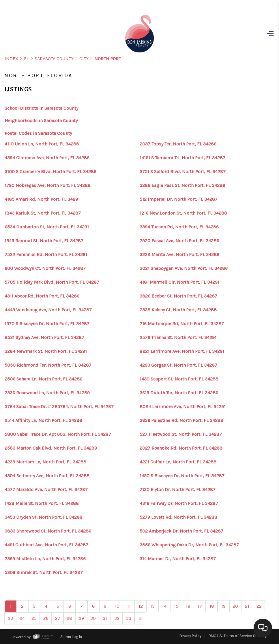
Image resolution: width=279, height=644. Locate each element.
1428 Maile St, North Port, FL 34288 (42, 503)
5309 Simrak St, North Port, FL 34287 (44, 573)
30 (93, 618)
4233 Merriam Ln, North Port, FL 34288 (45, 462)
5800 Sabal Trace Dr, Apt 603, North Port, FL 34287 (58, 434)
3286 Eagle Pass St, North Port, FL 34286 (182, 185)
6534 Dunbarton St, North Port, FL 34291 (47, 227)
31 (105, 618)
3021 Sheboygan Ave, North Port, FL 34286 (184, 268)
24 (22, 618)
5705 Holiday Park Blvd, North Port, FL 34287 (52, 282)
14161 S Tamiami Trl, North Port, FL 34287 (182, 158)
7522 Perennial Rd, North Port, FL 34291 (46, 255)
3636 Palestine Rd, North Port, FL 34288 (181, 421)
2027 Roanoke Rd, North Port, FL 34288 (181, 448)
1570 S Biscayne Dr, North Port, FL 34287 (47, 324)
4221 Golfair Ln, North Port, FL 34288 (178, 462)
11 (129, 606)
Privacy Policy (190, 636)
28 (69, 618)
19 (223, 606)
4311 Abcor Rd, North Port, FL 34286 (42, 296)
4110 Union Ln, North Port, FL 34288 (42, 144)
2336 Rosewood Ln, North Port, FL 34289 (47, 393)
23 (10, 618)
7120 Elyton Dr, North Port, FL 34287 (178, 490)
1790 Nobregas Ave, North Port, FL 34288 (48, 185)
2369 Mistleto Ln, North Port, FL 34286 (45, 559)
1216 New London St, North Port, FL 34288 (183, 213)
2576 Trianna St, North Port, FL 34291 (178, 338)
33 (129, 618)
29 (81, 618)
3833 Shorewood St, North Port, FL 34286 (48, 531)
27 (58, 618)
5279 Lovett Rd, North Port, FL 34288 (178, 517)
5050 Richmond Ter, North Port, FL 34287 (48, 365)
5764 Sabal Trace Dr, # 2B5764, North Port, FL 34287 (59, 407)
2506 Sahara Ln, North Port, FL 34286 (43, 379)
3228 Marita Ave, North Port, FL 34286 (179, 255)
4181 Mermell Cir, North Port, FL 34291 (179, 282)
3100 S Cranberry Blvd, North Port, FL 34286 (50, 172)
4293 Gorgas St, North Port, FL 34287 (178, 365)
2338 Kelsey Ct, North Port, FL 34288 (178, 310)
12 (141, 606)
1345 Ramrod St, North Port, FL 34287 (44, 241)
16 (188, 606)
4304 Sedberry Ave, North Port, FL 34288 (47, 476)
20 (235, 606)
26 (46, 618)
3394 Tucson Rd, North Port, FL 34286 (179, 227)
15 (176, 606)
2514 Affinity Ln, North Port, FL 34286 (43, 421)
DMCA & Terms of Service (230, 636)
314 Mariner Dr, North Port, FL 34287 (178, 559)
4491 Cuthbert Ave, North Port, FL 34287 (46, 545)
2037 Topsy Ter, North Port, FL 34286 (178, 144)
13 (152, 606)
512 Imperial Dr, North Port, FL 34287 (179, 199)
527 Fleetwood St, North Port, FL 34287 (181, 434)
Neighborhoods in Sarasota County (41, 121)
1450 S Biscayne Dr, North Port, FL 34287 (182, 476)
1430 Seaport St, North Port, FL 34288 (179, 379)
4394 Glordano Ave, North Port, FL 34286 (47, 158)
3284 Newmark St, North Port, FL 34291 (46, 351)
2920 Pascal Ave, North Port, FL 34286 (179, 241)
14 (164, 606)
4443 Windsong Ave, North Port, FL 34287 (48, 310)
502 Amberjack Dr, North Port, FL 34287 (181, 531)
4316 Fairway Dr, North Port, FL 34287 (179, 503)
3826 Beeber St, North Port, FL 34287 (178, 296)
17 (200, 606)
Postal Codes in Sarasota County (38, 133)
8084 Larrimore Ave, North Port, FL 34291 (183, 407)
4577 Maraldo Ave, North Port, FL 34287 (46, 490)
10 (117, 606)
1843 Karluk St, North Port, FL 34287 (43, 213)
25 (34, 618)
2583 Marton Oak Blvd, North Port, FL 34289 (51, 448)
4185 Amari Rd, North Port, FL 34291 (42, 199)
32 (117, 618)
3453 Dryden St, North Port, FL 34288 (44, 517)
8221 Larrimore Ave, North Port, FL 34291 (182, 351)
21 (247, 606)
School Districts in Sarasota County (41, 108)
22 (259, 606)
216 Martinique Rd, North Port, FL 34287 (182, 324)
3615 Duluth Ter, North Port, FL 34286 (179, 393)
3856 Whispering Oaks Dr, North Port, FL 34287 (189, 545)
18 (212, 606)
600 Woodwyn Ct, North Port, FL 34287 (45, 268)
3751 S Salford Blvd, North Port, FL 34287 (183, 172)
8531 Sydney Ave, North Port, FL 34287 (44, 338)
